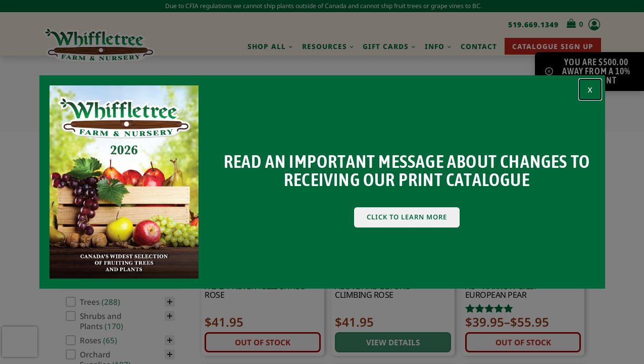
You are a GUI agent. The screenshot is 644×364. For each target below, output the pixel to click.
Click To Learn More (407, 217)
